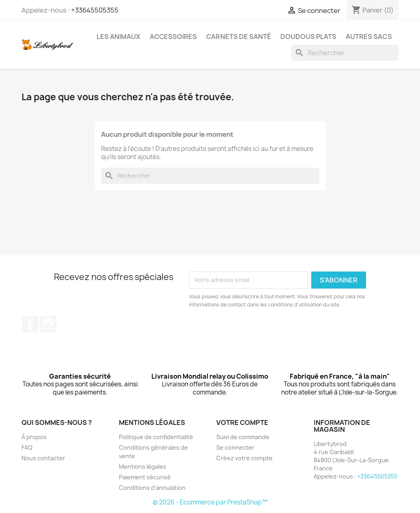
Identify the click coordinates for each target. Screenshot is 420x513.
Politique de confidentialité (156, 437)
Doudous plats (308, 37)
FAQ (27, 447)
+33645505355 (95, 10)
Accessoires (173, 37)
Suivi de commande (243, 437)
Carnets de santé (239, 37)
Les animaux (118, 37)
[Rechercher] (345, 53)
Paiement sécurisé (145, 477)
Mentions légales (143, 467)
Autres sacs (369, 37)
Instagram (48, 324)
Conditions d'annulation (152, 488)
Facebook (30, 324)
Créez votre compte (244, 458)
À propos (34, 437)
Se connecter (235, 447)
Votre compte (242, 422)
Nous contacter (43, 458)
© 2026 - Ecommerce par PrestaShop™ (210, 502)
